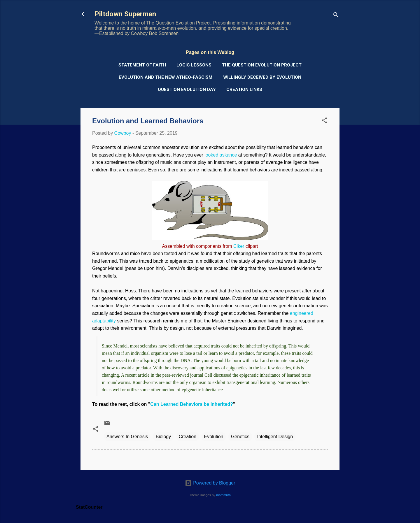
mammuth (223, 495)
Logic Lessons (194, 65)
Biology (163, 437)
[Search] (336, 16)
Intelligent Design (275, 437)
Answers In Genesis (127, 437)
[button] (324, 121)
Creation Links (244, 89)
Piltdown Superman (125, 14)
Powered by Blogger (210, 483)
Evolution (214, 437)
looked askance (221, 155)
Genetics (240, 437)
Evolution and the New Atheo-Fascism (166, 77)
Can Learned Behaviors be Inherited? (192, 404)
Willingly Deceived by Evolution (262, 77)
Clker (239, 246)
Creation (188, 437)
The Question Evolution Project (262, 65)
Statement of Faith (142, 65)
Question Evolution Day (187, 89)
